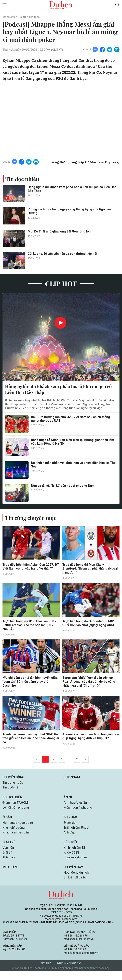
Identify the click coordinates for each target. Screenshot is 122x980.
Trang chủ (9, 17)
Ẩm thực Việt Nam (77, 807)
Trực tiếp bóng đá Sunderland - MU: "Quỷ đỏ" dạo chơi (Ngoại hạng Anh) (89, 624)
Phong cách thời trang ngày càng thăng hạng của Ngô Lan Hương (71, 211)
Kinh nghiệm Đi (75, 855)
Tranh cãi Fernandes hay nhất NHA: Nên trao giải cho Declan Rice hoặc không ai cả (29, 741)
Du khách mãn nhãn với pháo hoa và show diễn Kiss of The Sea (71, 465)
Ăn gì (68, 802)
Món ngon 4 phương (78, 812)
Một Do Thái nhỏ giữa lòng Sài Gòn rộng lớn (60, 232)
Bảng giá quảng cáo (69, 972)
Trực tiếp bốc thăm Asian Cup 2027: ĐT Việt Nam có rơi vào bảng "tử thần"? (31, 567)
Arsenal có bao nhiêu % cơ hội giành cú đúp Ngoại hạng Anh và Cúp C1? (89, 739)
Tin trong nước (13, 786)
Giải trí (23, 17)
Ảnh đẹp (70, 839)
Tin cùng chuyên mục (31, 518)
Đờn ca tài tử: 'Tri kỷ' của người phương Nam (64, 486)
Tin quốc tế (11, 791)
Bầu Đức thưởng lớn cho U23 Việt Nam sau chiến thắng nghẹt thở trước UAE (72, 419)
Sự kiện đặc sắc (75, 886)
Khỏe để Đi (72, 860)
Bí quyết (71, 849)
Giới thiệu (46, 972)
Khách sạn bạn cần (17, 839)
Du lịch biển (13, 802)
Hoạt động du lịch (77, 881)
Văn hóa (9, 855)
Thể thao (36, 17)
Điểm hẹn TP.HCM (16, 807)
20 (77, 762)
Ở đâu (7, 823)
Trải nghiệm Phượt (77, 833)
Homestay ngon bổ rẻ (18, 828)
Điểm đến (71, 828)
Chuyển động (14, 780)
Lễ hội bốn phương (16, 812)
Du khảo (71, 823)
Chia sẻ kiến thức (76, 865)
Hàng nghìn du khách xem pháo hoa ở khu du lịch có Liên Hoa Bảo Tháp (73, 189)
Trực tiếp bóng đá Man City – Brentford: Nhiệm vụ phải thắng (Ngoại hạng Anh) (86, 569)
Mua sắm (10, 875)
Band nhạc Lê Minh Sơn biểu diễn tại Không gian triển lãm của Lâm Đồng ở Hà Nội (71, 442)
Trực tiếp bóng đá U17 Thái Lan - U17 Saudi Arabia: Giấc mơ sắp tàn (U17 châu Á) (30, 627)
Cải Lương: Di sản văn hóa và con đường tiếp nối (64, 254)
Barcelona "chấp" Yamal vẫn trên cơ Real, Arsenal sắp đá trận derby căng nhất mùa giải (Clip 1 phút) (90, 684)
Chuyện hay (74, 875)
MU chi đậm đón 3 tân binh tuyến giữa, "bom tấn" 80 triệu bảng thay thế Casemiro (30, 684)
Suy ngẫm (72, 780)
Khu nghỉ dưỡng (14, 833)
